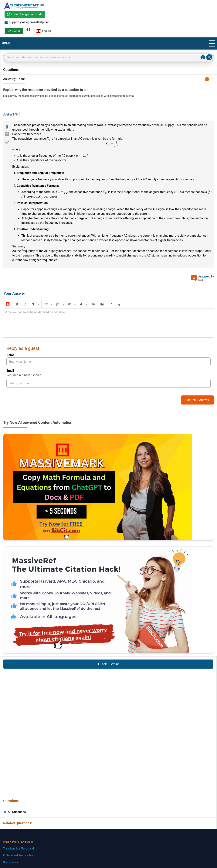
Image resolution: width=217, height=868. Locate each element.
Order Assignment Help (25, 14)
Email (10, 371)
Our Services (10, 862)
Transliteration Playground (18, 849)
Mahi (201, 280)
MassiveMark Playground (18, 842)
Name (10, 355)
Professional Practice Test (18, 855)
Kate (22, 79)
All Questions (15, 812)
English (44, 31)
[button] (8, 304)
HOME (6, 43)
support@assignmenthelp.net (27, 22)
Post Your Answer (197, 400)
